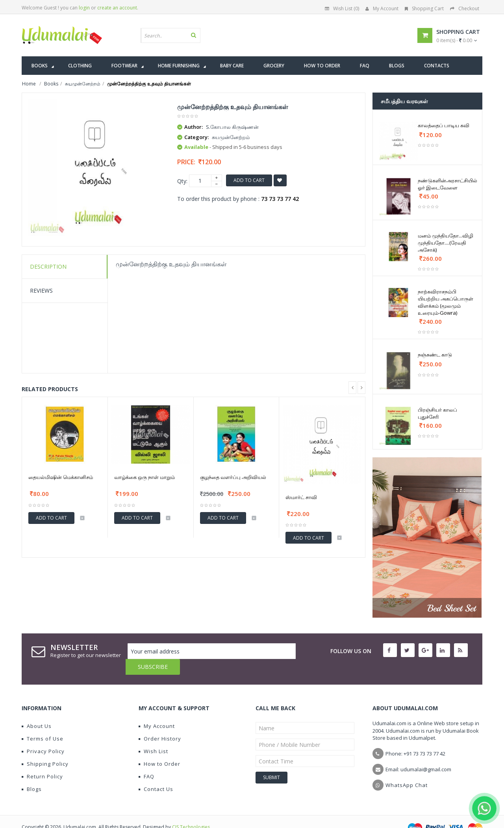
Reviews (41, 291)
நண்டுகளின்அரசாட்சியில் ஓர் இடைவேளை (447, 184)
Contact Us (156, 773)
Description (48, 266)
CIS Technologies (191, 811)
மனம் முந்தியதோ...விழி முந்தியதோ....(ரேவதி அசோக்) (446, 243)
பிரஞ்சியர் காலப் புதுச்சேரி (437, 413)
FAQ (146, 761)
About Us (37, 710)
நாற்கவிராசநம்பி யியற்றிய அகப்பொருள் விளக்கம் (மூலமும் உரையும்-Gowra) (446, 302)
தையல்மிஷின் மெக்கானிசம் (61, 477)
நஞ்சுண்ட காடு (435, 355)
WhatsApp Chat (407, 769)
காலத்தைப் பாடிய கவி (444, 125)
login (84, 8)
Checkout (465, 8)
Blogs (32, 773)
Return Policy (42, 761)
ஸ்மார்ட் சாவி (301, 497)
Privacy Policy (43, 735)
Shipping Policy (45, 748)
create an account (117, 8)
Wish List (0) (342, 8)
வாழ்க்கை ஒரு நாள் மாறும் (145, 477)
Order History (160, 723)
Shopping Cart (424, 8)
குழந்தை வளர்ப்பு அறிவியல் (233, 477)
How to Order (159, 748)
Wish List (153, 735)
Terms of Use (43, 723)
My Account (382, 8)
